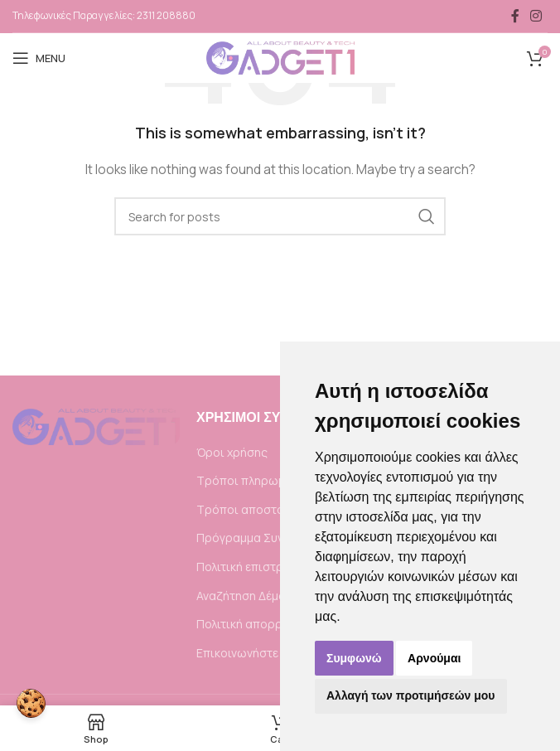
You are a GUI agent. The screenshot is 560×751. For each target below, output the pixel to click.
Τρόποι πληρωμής (247, 480)
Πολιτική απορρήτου (253, 624)
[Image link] (96, 426)
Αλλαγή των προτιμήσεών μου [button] (411, 695)
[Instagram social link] (536, 16)
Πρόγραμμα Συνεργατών (264, 538)
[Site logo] (280, 57)
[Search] (280, 216)
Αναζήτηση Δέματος (251, 596)
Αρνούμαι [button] (434, 658)
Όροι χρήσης (232, 452)
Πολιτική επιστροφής (255, 567)
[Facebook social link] (515, 16)
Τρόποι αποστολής (249, 509)
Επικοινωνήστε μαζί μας (263, 653)
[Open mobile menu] (39, 58)
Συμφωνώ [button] (354, 658)
